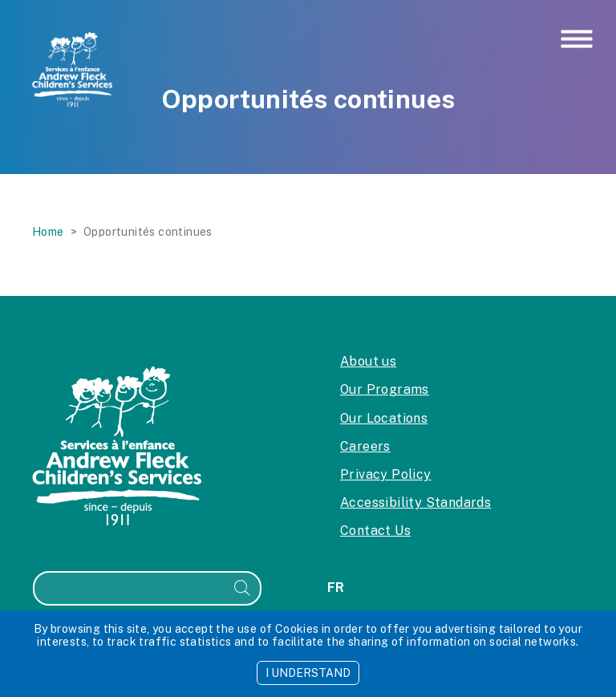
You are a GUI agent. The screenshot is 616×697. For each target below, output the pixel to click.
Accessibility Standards (415, 502)
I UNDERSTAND (308, 673)
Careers (365, 446)
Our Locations (384, 418)
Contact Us (375, 531)
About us (368, 361)
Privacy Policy (386, 474)
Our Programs (385, 389)
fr (336, 588)
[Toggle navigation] (577, 40)
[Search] (130, 588)
